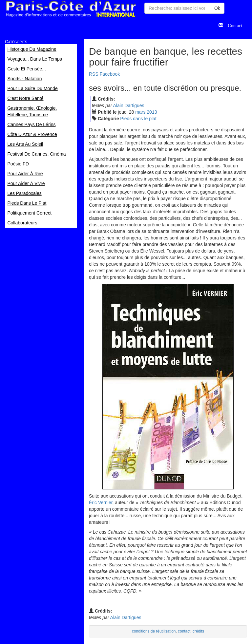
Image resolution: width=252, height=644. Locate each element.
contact (184, 631)
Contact (233, 25)
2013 (152, 112)
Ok (217, 8)
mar (140, 112)
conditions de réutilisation (154, 631)
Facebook (110, 74)
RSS (94, 74)
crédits (198, 631)
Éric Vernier (101, 502)
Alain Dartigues (129, 105)
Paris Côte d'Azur (71, 9)
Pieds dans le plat (138, 119)
